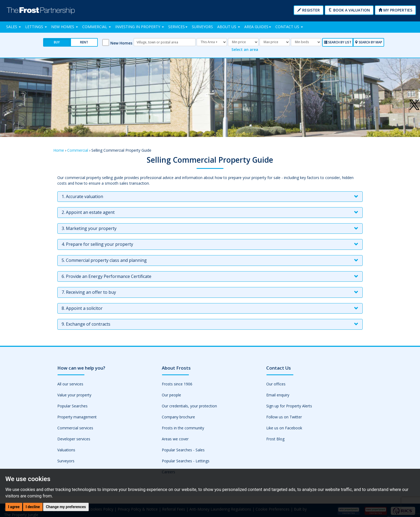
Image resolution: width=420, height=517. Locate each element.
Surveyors (202, 27)
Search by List (338, 42)
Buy (57, 42)
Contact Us (289, 27)
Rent (84, 42)
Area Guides (258, 27)
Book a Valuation (349, 10)
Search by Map (368, 42)
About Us (229, 27)
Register (309, 10)
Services (178, 27)
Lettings (36, 27)
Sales (14, 27)
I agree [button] (14, 507)
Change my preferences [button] (66, 507)
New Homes (65, 27)
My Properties (395, 10)
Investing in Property (140, 27)
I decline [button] (33, 507)
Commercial (97, 27)
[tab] (210, 196)
